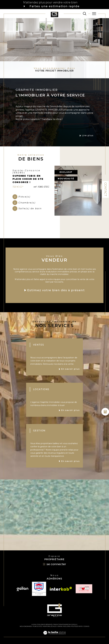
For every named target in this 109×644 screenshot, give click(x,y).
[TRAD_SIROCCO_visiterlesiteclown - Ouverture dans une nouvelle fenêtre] (84, 589)
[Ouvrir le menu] (94, 14)
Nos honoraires (26, 626)
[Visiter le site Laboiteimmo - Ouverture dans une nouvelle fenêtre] (54, 636)
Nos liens (67, 626)
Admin (60, 626)
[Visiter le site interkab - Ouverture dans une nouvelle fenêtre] (61, 589)
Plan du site (37, 626)
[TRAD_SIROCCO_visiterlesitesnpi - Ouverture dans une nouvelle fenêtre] (39, 589)
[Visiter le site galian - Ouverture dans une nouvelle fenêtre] (22, 589)
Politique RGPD (77, 626)
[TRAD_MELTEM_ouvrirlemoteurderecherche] (85, 14)
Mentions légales (49, 626)
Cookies (86, 626)
